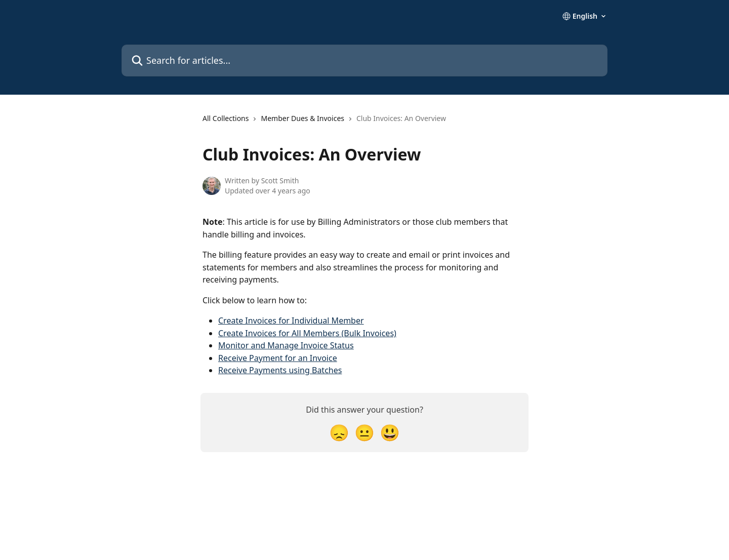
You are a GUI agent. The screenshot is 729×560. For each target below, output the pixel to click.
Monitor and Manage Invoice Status (286, 345)
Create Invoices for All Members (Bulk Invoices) (307, 333)
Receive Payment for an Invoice (278, 358)
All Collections (226, 118)
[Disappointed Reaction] (339, 432)
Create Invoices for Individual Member (291, 321)
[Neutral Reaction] (364, 432)
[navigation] (324, 123)
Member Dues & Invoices (302, 118)
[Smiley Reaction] (390, 432)
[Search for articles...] (364, 61)
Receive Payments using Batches (280, 370)
